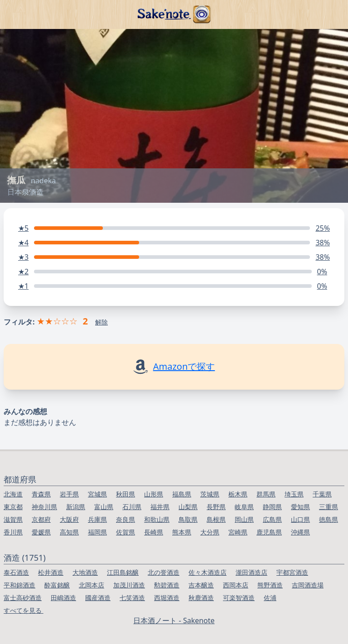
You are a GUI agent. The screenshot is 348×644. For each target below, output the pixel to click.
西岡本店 (236, 585)
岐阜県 (244, 507)
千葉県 (322, 494)
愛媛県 (41, 532)
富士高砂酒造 (23, 598)
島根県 (216, 519)
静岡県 (272, 507)
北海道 (13, 494)
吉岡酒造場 (308, 585)
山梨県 (188, 507)
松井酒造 (51, 572)
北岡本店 (92, 585)
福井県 (160, 507)
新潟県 (76, 507)
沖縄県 (300, 532)
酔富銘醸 (57, 585)
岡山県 (244, 519)
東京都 (13, 507)
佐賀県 (126, 532)
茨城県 (210, 494)
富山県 (104, 507)
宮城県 (97, 494)
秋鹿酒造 (201, 598)
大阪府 (69, 519)
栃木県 (238, 494)
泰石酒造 (16, 572)
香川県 (13, 532)
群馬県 (266, 494)
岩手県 (69, 494)
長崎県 (154, 532)
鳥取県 (188, 519)
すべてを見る (24, 610)
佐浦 (270, 598)
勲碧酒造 (167, 585)
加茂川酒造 (129, 585)
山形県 (154, 494)
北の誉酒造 (164, 572)
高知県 (69, 532)
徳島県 (329, 519)
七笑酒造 (132, 598)
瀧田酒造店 (251, 572)
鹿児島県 (269, 532)
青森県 (41, 494)
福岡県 (97, 532)
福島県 (182, 494)
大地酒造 (85, 572)
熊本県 (182, 532)
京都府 (41, 519)
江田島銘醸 (123, 572)
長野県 (216, 507)
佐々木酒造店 (208, 572)
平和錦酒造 (19, 585)
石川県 (132, 507)
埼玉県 (294, 494)
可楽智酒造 (239, 598)
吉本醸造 (201, 585)
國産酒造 (98, 598)
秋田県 (126, 494)
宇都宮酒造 (292, 572)
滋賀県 (13, 519)
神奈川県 (44, 507)
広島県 (272, 519)
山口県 (300, 519)
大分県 (210, 532)
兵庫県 (97, 519)
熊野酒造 (270, 585)
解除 (101, 322)
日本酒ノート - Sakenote (174, 620)
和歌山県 (157, 519)
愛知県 (300, 507)
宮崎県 (238, 532)
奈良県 (126, 519)
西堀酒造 (167, 598)
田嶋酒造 (63, 598)
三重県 (329, 507)
